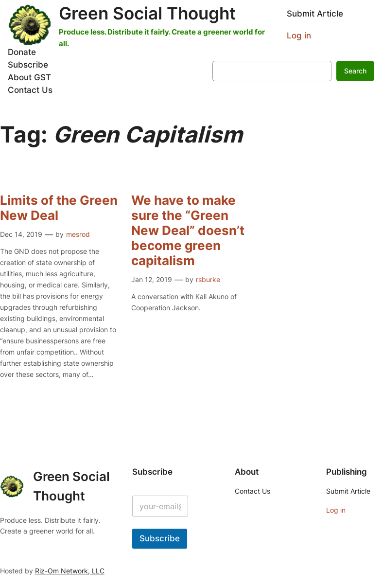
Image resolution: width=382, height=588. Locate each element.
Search (355, 71)
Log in (299, 36)
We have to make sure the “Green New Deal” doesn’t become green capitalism (188, 231)
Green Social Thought (147, 13)
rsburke (208, 279)
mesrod (78, 234)
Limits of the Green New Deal (59, 208)
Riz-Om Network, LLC (70, 571)
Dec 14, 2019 (21, 234)
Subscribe (160, 538)
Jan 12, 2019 (152, 279)
